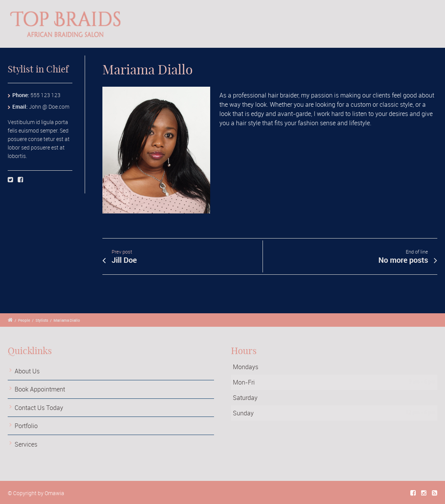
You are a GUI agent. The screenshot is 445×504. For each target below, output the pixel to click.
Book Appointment (40, 389)
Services (26, 444)
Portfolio (26, 426)
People (24, 320)
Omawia (54, 493)
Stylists (42, 320)
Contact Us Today (39, 408)
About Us (27, 371)
